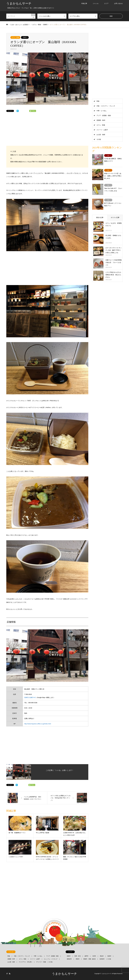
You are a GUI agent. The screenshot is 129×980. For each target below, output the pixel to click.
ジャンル (96, 3)
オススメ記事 (115, 214)
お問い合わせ (118, 3)
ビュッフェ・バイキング (51, 959)
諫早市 (86, 956)
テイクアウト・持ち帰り (26, 962)
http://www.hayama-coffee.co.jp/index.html (38, 724)
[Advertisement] (47, 131)
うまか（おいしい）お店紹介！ (20, 25)
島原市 (109, 956)
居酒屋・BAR (101, 120)
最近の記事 (100, 214)
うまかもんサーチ (64, 974)
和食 (98, 101)
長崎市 (25, 37)
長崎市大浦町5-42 (30, 697)
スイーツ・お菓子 (102, 130)
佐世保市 (102, 959)
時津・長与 (78, 956)
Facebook (7, 974)
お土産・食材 (101, 135)
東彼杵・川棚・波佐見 (90, 959)
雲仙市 (102, 956)
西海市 (78, 959)
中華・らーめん (102, 111)
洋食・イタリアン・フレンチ (106, 106)
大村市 (94, 956)
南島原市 (69, 959)
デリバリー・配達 (41, 962)
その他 (99, 139)
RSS (10, 974)
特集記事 (84, 3)
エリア (106, 3)
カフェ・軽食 (15, 37)
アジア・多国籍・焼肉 (104, 115)
